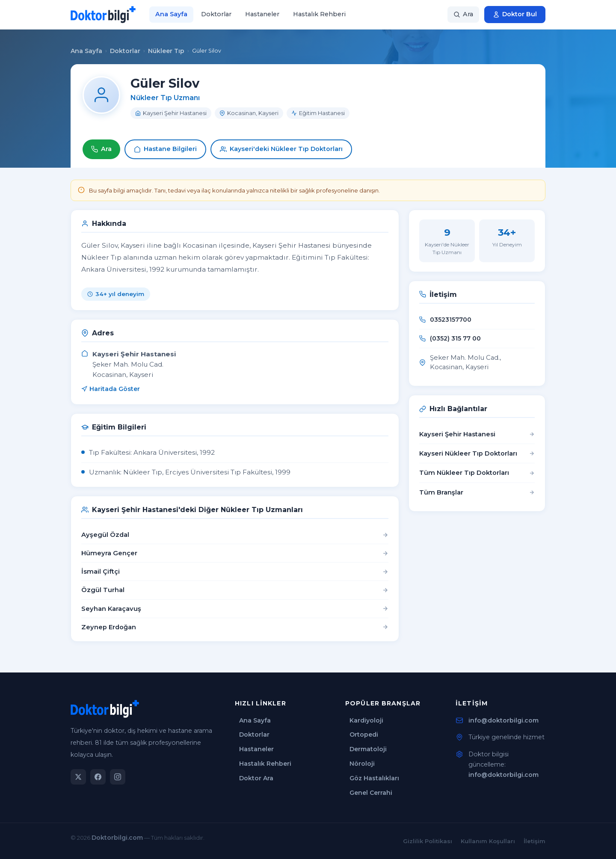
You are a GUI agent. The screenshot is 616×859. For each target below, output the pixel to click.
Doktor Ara (256, 778)
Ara (101, 149)
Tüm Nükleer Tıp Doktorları (477, 473)
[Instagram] (118, 777)
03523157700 (451, 320)
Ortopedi (364, 735)
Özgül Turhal (103, 590)
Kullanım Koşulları (488, 841)
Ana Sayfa (171, 14)
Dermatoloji (368, 749)
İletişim (535, 841)
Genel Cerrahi (371, 793)
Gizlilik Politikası (428, 841)
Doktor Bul (515, 14)
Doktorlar (216, 14)
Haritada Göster (111, 389)
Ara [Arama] (463, 14)
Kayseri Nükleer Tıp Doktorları (477, 453)
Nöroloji (362, 764)
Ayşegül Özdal (105, 535)
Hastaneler (262, 14)
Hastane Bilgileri (165, 149)
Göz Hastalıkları (374, 778)
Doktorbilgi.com (117, 838)
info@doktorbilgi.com (503, 720)
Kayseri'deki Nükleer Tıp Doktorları (281, 149)
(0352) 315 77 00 (455, 338)
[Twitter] (78, 777)
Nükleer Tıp (166, 51)
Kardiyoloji (366, 720)
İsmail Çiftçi (101, 572)
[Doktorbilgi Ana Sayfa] (103, 15)
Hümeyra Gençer (109, 553)
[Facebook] (98, 777)
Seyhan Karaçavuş (111, 609)
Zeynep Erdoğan (109, 627)
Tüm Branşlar (477, 492)
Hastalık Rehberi (319, 14)
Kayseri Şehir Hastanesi (477, 434)
